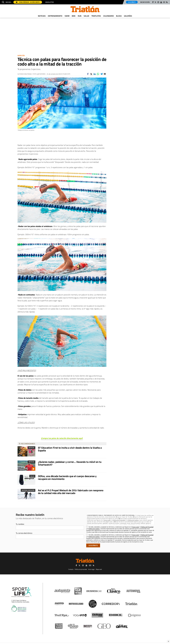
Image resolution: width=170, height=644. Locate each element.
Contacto (71, 569)
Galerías (128, 16)
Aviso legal (91, 569)
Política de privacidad (81, 569)
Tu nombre (20, 524)
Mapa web (99, 569)
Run (80, 16)
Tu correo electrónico (24, 533)
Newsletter (50, 2)
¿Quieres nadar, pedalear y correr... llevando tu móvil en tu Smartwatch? (70, 463)
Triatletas (96, 16)
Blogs (119, 16)
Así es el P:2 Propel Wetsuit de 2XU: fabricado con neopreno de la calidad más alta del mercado (71, 492)
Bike (74, 16)
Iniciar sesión (145, 2)
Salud (86, 16)
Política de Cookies (133, 520)
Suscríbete (132, 2)
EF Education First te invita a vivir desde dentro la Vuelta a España (70, 449)
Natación (21, 55)
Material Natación (28, 490)
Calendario (108, 16)
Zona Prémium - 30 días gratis (28, 2)
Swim (67, 16)
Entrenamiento (55, 16)
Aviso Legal (107, 520)
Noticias (42, 16)
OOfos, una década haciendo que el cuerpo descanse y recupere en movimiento (67, 478)
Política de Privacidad (119, 520)
